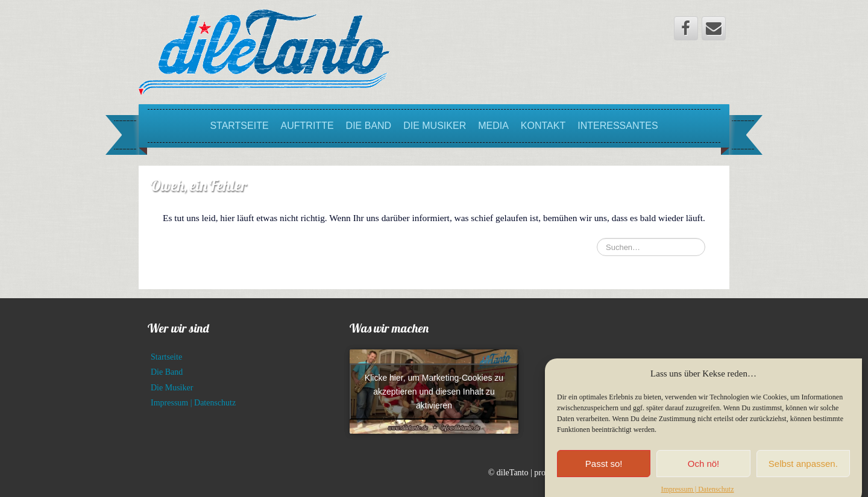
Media (493, 126)
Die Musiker (435, 126)
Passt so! (604, 471)
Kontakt (543, 126)
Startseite (239, 126)
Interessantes (618, 126)
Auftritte (307, 126)
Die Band (369, 126)
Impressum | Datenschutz (193, 403)
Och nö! (704, 471)
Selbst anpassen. (803, 471)
